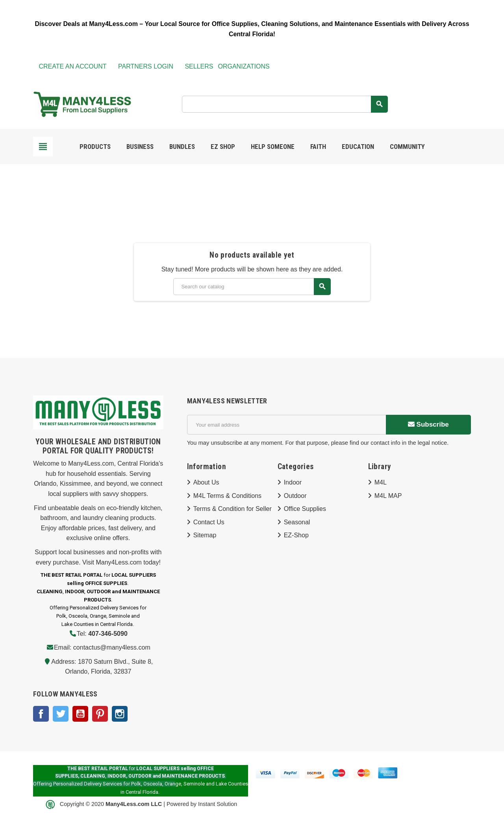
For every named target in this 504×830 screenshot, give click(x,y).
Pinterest (100, 714)
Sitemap (205, 535)
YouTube (80, 714)
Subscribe (428, 424)
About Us (206, 482)
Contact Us (209, 522)
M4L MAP (388, 496)
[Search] (285, 104)
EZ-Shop (296, 535)
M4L (381, 482)
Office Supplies (305, 509)
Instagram (120, 714)
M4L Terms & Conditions (227, 496)
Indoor (293, 482)
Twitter (61, 714)
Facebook (41, 714)
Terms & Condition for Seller (233, 509)
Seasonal (297, 522)
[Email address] (286, 425)
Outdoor (295, 496)
